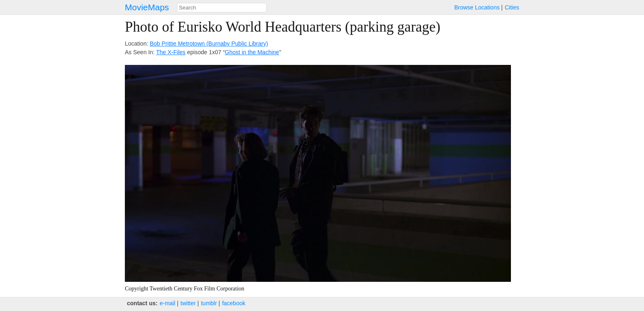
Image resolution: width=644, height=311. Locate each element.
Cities (512, 7)
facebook (234, 303)
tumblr (209, 303)
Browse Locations (477, 7)
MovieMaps (147, 7)
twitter (188, 303)
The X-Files (171, 52)
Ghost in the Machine (252, 52)
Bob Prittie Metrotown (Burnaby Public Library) (209, 44)
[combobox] (222, 8)
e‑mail (168, 303)
